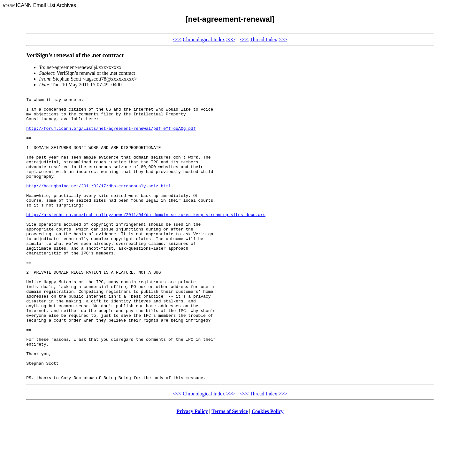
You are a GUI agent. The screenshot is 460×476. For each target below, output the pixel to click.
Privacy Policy (192, 468)
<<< (177, 39)
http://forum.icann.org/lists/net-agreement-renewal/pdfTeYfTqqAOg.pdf (111, 135)
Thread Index (264, 39)
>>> (230, 39)
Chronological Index (204, 39)
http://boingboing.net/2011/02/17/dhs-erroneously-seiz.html (98, 204)
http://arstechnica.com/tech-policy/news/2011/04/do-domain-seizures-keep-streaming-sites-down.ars (146, 238)
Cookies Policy (268, 468)
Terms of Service (230, 468)
